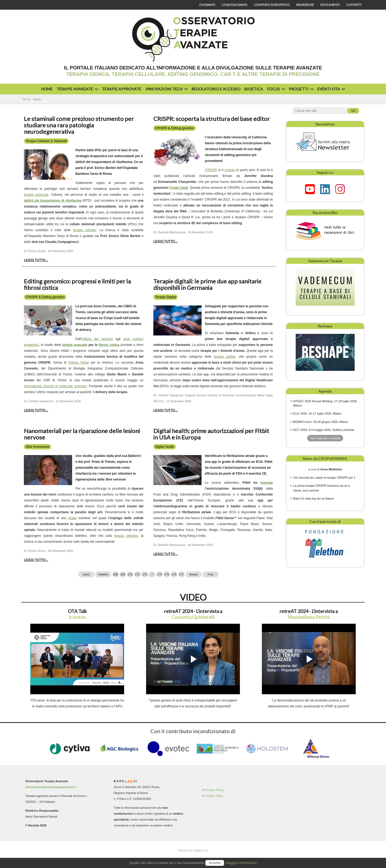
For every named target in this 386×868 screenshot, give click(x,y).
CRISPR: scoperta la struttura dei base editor (211, 119)
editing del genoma (97, 339)
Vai (353, 111)
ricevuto (267, 483)
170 (130, 574)
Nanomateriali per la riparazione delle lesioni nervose (82, 434)
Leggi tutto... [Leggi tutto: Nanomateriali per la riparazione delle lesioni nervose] (36, 560)
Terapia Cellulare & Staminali (46, 141)
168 (115, 574)
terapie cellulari (84, 230)
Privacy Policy (214, 790)
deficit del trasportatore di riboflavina (53, 201)
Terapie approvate (122, 89)
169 (123, 574)
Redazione (305, 5)
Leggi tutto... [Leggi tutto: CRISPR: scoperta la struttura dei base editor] (165, 241)
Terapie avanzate (77, 89)
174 (159, 574)
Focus (275, 89)
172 (145, 574)
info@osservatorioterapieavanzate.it (51, 787)
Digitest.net (201, 850)
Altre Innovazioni (37, 447)
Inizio (86, 574)
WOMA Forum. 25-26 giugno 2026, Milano (321, 422)
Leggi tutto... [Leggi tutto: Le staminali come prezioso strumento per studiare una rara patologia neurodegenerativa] (36, 260)
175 (167, 574)
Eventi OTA (331, 89)
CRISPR (211, 170)
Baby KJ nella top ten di (314, 498)
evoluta (230, 170)
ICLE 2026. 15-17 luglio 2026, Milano (317, 413)
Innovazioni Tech (166, 89)
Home (47, 89)
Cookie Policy (214, 796)
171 (137, 574)
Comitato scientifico (272, 5)
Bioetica (254, 89)
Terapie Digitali (166, 297)
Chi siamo (207, 5)
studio (72, 518)
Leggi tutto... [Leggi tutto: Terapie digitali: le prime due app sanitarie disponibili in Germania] (165, 410)
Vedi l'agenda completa (325, 438)
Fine (211, 574)
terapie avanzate (36, 195)
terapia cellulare (126, 536)
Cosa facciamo (235, 5)
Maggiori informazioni (241, 863)
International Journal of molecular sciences (55, 386)
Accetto (215, 863)
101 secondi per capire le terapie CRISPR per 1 (324, 478)
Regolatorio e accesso (216, 89)
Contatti (354, 5)
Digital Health (164, 447)
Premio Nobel (79, 363)
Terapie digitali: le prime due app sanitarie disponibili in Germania (207, 284)
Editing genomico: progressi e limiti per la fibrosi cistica (77, 284)
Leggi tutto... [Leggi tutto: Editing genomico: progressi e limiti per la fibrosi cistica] (36, 410)
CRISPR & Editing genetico (174, 128)
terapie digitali (225, 357)
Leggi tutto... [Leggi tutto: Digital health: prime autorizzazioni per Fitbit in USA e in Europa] (165, 554)
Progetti (300, 89)
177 (181, 574)
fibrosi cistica (109, 345)
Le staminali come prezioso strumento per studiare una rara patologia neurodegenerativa (79, 125)
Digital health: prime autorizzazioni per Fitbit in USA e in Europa (211, 434)
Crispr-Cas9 (179, 188)
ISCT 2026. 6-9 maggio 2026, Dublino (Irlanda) (324, 430)
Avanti (194, 574)
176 (174, 574)
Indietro (103, 574)
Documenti (330, 5)
